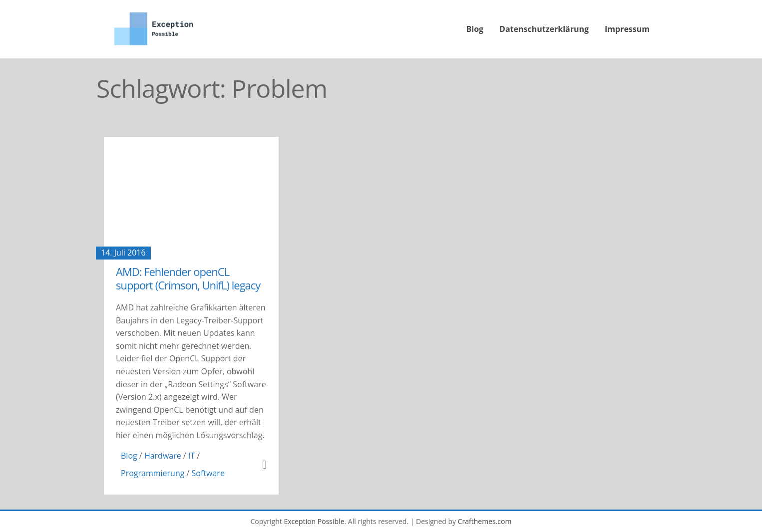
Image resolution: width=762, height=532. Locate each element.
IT (191, 456)
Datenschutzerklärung (544, 29)
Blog (475, 29)
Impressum (627, 29)
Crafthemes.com (485, 521)
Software (208, 473)
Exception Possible (314, 521)
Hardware (163, 456)
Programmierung (153, 473)
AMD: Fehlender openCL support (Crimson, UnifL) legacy (188, 278)
